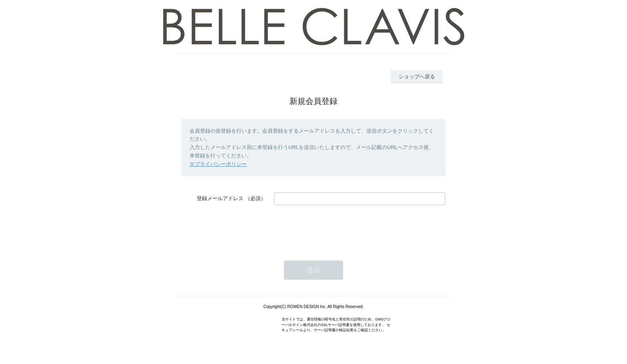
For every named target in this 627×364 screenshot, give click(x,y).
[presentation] (335, 229)
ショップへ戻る (417, 77)
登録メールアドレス (220, 198)
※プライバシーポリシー (218, 164)
